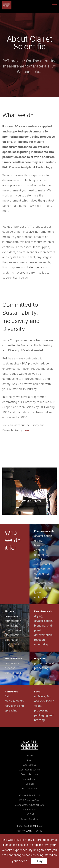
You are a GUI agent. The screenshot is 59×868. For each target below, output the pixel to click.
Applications (29, 765)
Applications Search (30, 770)
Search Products (29, 774)
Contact (30, 784)
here (26, 430)
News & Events (30, 501)
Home (30, 755)
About (30, 760)
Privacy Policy (30, 788)
